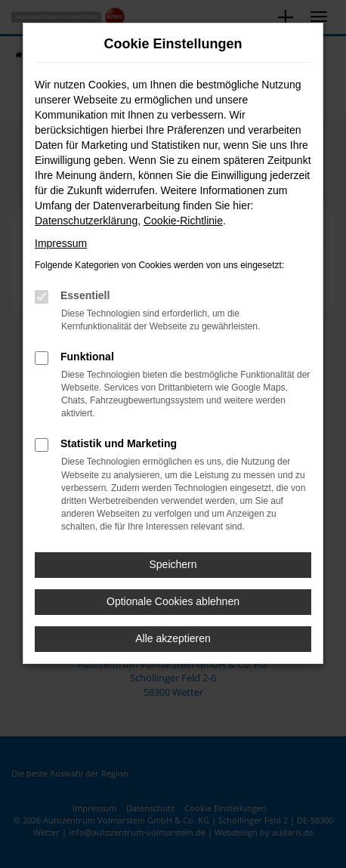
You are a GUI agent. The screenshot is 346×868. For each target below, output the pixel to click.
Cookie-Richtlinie (183, 221)
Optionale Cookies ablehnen (173, 601)
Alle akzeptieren (173, 638)
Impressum (61, 243)
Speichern (173, 564)
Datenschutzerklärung (86, 221)
